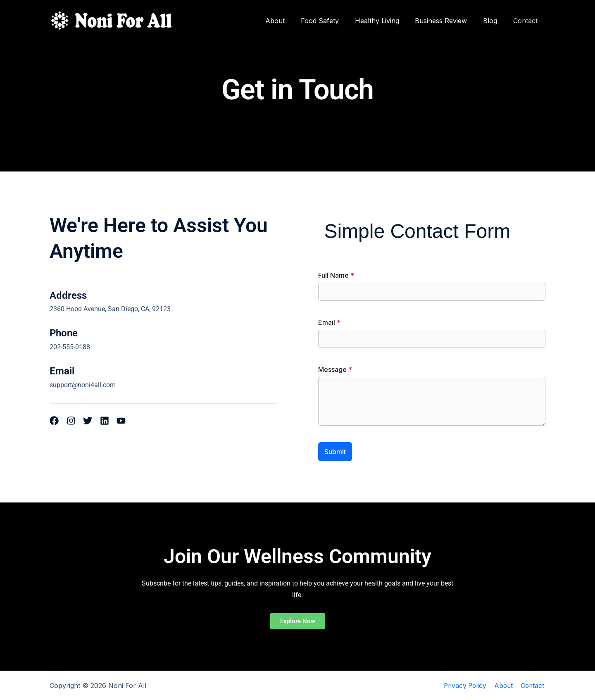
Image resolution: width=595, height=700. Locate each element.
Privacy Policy (466, 686)
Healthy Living (387, 21)
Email (329, 322)
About (290, 21)
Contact (527, 21)
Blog (494, 21)
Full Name (336, 275)
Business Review (448, 21)
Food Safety (332, 21)
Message (335, 369)
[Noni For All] (112, 20)
